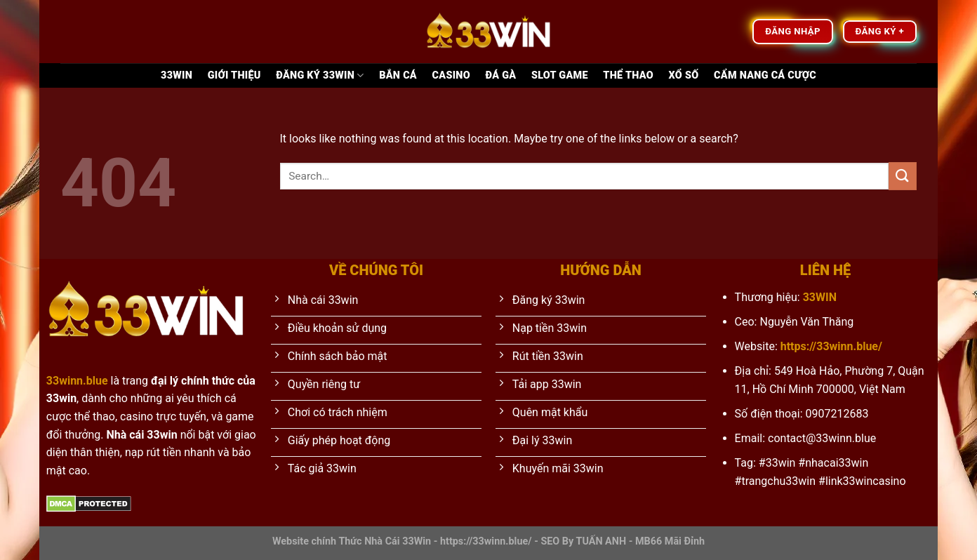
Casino (451, 75)
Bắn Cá (398, 75)
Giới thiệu (234, 75)
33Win (177, 75)
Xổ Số (684, 75)
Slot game (560, 75)
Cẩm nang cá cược (765, 75)
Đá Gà (501, 75)
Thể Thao (628, 75)
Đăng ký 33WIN (320, 75)
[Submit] (903, 176)
